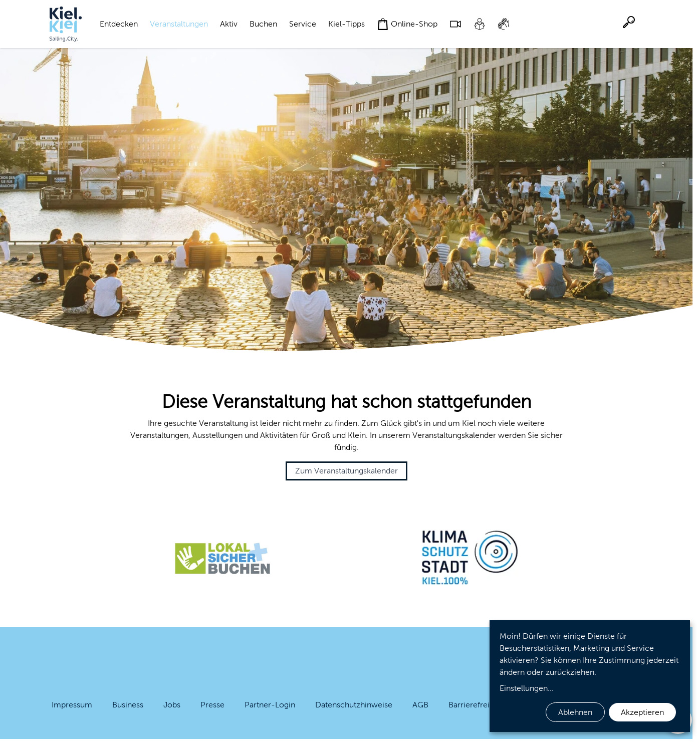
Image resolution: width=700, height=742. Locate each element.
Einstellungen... (527, 688)
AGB (420, 705)
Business (128, 705)
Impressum (72, 705)
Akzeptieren (642, 712)
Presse (212, 705)
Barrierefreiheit (476, 705)
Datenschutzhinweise (354, 705)
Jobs (172, 705)
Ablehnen (575, 712)
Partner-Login (270, 705)
